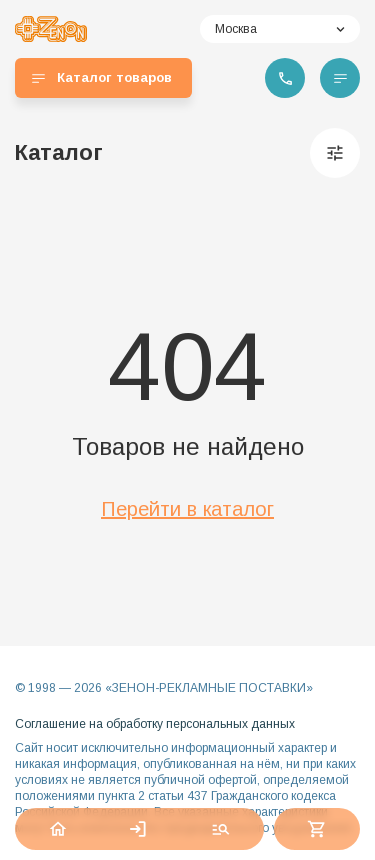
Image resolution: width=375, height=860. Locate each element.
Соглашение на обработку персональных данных (155, 724)
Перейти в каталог (187, 509)
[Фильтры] (335, 153)
